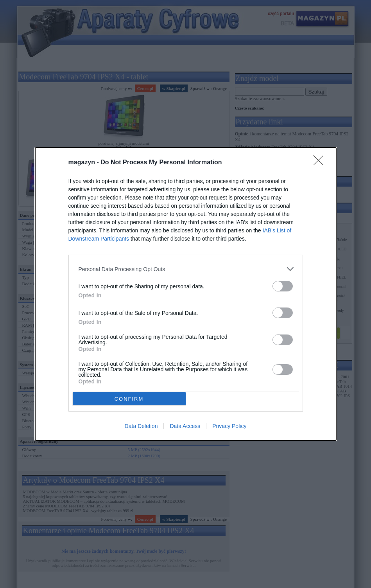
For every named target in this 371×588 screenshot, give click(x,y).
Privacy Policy (229, 426)
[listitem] (186, 269)
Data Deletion (141, 426)
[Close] (321, 163)
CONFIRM (129, 399)
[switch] (283, 286)
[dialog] (186, 294)
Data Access (185, 426)
